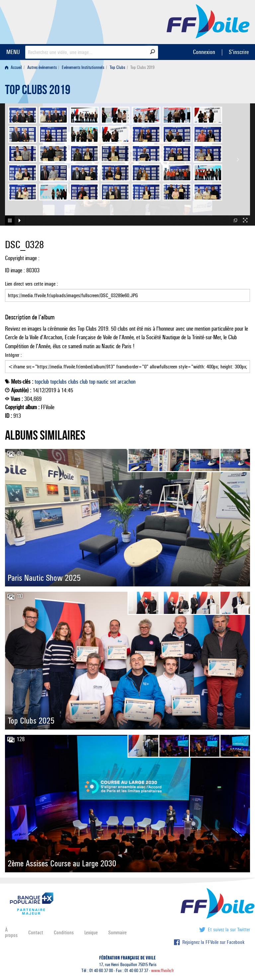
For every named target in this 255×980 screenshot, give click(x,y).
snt (113, 382)
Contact (36, 932)
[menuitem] (15, 67)
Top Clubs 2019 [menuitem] (142, 67)
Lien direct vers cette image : (127, 291)
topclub (42, 382)
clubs (73, 382)
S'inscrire (239, 52)
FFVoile (208, 21)
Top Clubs (117, 67)
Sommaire (117, 932)
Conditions (64, 932)
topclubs (58, 382)
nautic (103, 382)
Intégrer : (127, 362)
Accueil (13, 67)
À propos (11, 932)
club (84, 382)
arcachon (127, 382)
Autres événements (42, 67)
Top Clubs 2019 (38, 91)
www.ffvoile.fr (163, 971)
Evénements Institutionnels (83, 67)
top (92, 382)
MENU (13, 52)
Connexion (204, 52)
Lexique (91, 932)
